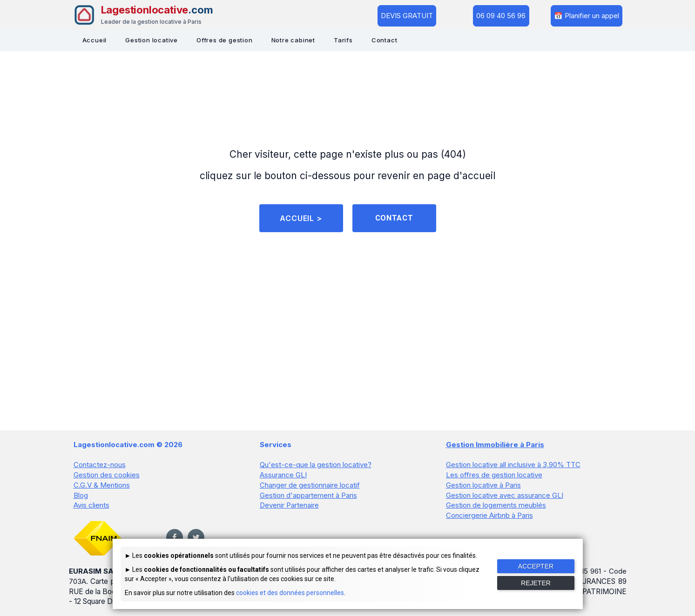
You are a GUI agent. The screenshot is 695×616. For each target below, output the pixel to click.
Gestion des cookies (107, 478)
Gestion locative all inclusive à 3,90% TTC (513, 468)
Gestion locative (152, 40)
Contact (385, 40)
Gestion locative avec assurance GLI (505, 497)
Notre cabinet (293, 40)
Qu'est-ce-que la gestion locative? (316, 468)
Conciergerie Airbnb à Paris (489, 517)
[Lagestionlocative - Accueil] (143, 15)
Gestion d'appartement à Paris (308, 497)
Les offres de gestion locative (494, 478)
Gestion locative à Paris (483, 487)
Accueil (95, 40)
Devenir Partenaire (289, 507)
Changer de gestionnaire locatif (310, 487)
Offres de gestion (225, 40)
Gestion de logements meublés (496, 507)
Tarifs (343, 40)
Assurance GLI (283, 478)
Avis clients (91, 507)
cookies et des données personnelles (290, 593)
